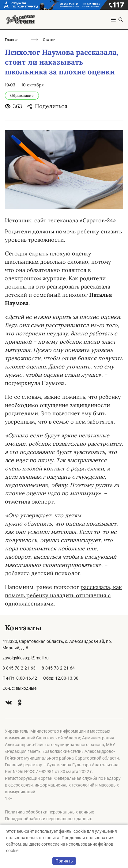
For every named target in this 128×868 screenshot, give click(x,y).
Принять (64, 861)
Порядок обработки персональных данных (48, 819)
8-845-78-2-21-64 (58, 668)
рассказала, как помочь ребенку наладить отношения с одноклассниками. (63, 595)
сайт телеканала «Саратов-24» (75, 220)
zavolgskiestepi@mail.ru (26, 658)
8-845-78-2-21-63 (19, 668)
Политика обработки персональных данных (49, 812)
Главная (12, 40)
